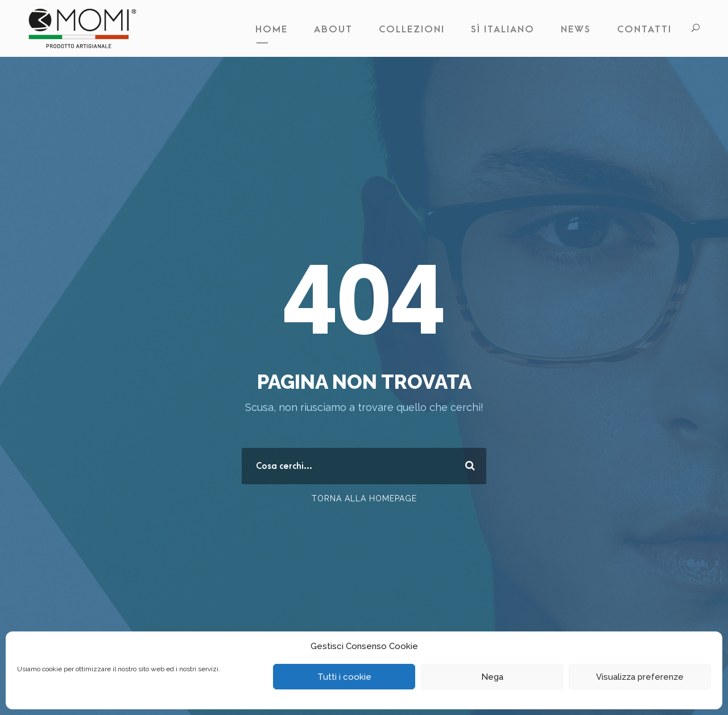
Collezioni (412, 30)
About (333, 30)
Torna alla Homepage (364, 498)
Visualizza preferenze (640, 677)
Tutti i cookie (344, 677)
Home (272, 30)
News (576, 30)
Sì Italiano (503, 30)
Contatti (644, 30)
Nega (492, 677)
